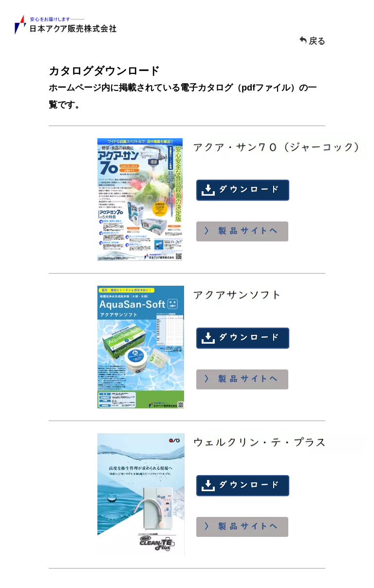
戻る (312, 41)
